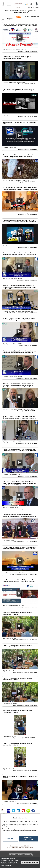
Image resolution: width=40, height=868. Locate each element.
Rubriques (9, 19)
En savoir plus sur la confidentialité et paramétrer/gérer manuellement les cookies (20, 847)
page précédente (32, 16)
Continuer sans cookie (28, 839)
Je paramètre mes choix (30, 862)
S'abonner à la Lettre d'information (21, 855)
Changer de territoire (33, 7)
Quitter (10, 839)
